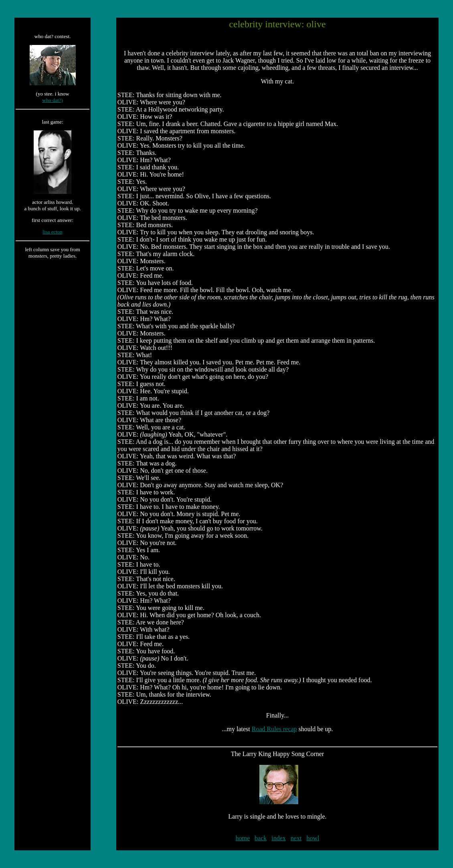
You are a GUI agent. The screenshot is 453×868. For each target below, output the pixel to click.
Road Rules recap (274, 729)
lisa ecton (52, 232)
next (296, 838)
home (243, 838)
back (261, 838)
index (279, 838)
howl (313, 838)
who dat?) (53, 100)
